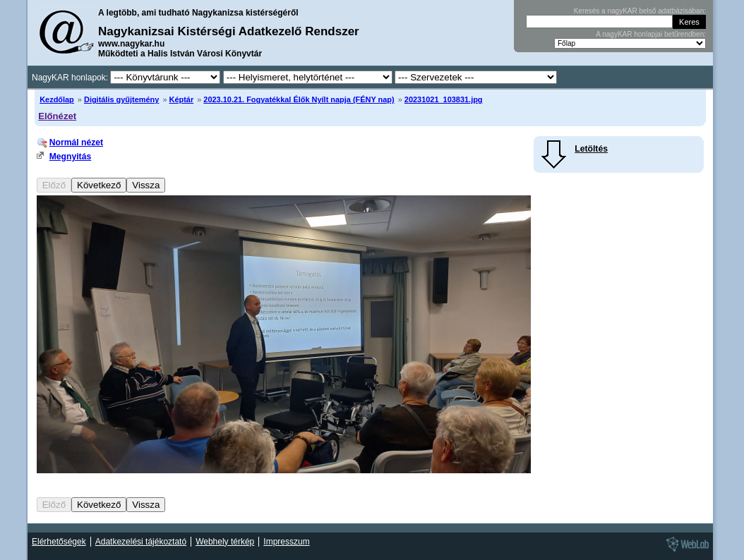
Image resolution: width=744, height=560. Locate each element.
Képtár (182, 99)
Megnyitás (70, 157)
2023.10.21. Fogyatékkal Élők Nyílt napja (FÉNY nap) (299, 99)
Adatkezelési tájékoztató (141, 542)
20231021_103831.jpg (444, 99)
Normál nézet (76, 142)
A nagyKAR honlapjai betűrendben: (651, 34)
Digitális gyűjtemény (121, 99)
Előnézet (57, 116)
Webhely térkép (225, 542)
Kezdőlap (57, 99)
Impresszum (286, 542)
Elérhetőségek (59, 542)
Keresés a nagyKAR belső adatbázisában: (640, 11)
